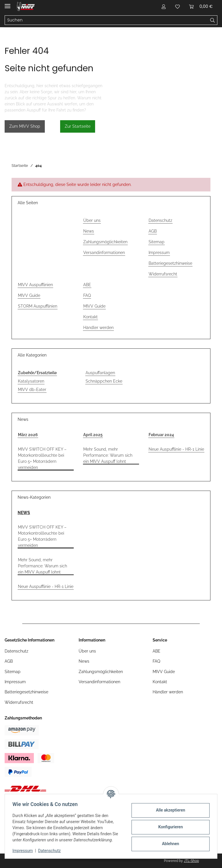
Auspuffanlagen (100, 373)
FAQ (87, 295)
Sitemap (157, 242)
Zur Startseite (78, 126)
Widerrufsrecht (163, 274)
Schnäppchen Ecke (104, 381)
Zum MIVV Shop (25, 126)
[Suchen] (213, 20)
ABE (87, 285)
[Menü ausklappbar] (8, 4)
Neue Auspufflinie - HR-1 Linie (176, 449)
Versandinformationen (104, 253)
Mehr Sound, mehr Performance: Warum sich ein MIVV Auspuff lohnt (108, 455)
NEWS (24, 513)
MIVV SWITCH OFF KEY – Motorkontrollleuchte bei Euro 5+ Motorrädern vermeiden (42, 458)
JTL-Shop (191, 861)
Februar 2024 (161, 435)
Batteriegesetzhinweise (170, 263)
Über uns (92, 220)
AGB (153, 231)
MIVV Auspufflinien (35, 285)
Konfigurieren (169, 827)
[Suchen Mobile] (106, 20)
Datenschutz (51, 851)
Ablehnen (169, 844)
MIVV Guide (29, 295)
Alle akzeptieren (169, 810)
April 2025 (93, 435)
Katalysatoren (31, 381)
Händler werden (98, 328)
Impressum (24, 851)
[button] (164, 6)
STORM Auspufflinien (38, 306)
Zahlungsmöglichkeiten (105, 242)
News (89, 231)
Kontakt (90, 317)
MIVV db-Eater (32, 390)
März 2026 (28, 435)
